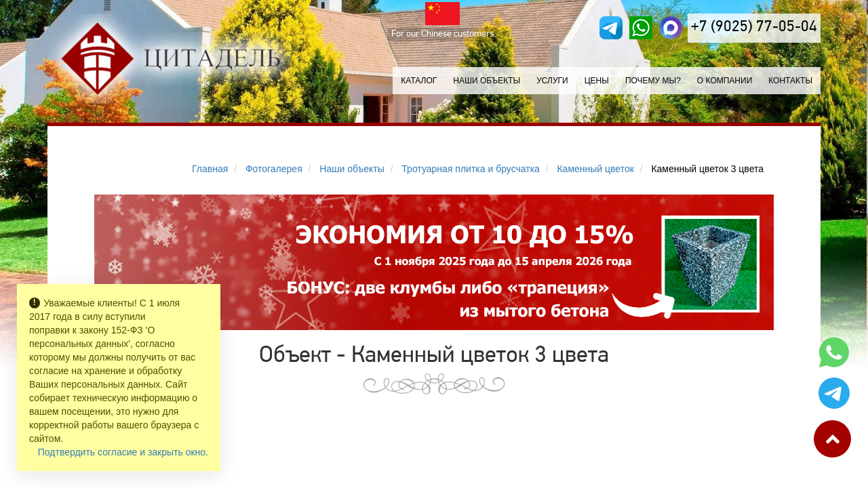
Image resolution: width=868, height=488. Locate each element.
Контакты (790, 81)
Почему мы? (653, 81)
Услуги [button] (552, 81)
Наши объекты (487, 81)
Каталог (419, 81)
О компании (725, 81)
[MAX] (671, 28)
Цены (597, 81)
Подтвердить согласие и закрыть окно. (123, 452)
